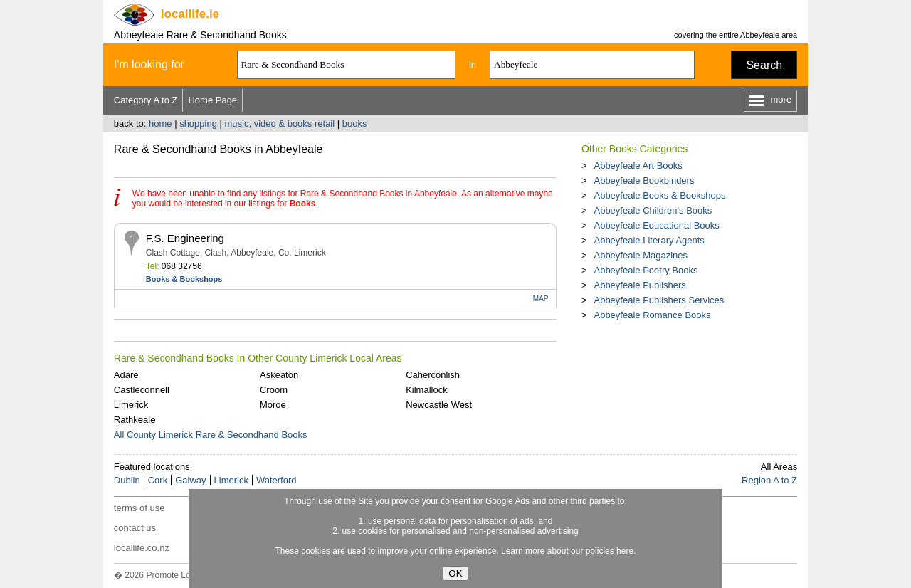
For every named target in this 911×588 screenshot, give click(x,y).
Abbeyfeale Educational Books (656, 225)
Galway (190, 480)
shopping (198, 124)
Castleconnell (142, 390)
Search (764, 65)
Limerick (131, 405)
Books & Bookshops (184, 279)
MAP (541, 299)
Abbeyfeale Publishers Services (659, 300)
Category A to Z (146, 100)
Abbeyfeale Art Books (638, 166)
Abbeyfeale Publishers (639, 285)
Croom (274, 390)
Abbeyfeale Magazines (641, 255)
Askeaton (279, 375)
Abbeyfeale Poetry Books (646, 270)
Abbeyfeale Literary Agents (649, 240)
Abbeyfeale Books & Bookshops (659, 195)
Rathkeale (135, 420)
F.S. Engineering (185, 238)
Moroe (273, 405)
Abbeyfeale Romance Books (652, 315)
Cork (158, 480)
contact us (135, 528)
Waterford (277, 480)
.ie (190, 14)
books (355, 124)
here (625, 551)
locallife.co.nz (142, 548)
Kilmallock (427, 390)
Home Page (212, 100)
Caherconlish (433, 375)
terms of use (139, 508)
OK (455, 573)
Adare (126, 375)
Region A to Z (769, 480)
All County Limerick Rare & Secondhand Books (211, 435)
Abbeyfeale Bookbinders (644, 180)
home (160, 124)
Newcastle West (439, 405)
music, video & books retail (280, 124)
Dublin (127, 480)
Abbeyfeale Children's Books (653, 210)
